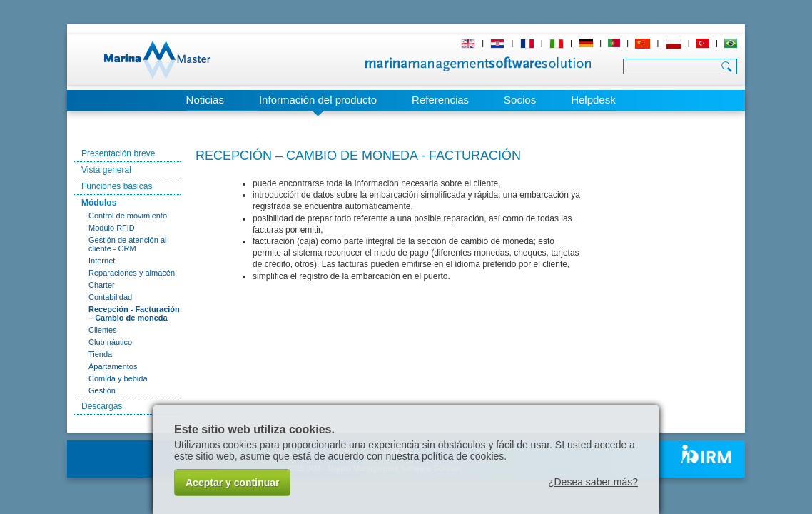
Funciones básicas (117, 186)
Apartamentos (113, 366)
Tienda (100, 354)
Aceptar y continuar (232, 483)
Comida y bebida (118, 378)
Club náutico (110, 342)
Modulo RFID (112, 228)
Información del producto (318, 100)
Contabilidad (110, 297)
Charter (102, 285)
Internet (102, 261)
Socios (520, 100)
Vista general (106, 170)
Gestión (102, 390)
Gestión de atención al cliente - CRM (127, 244)
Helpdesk (593, 100)
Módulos (99, 203)
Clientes (103, 330)
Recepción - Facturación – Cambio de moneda (134, 313)
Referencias (440, 100)
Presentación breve (118, 153)
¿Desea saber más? (593, 482)
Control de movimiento (128, 216)
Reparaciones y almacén (132, 273)
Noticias (205, 100)
